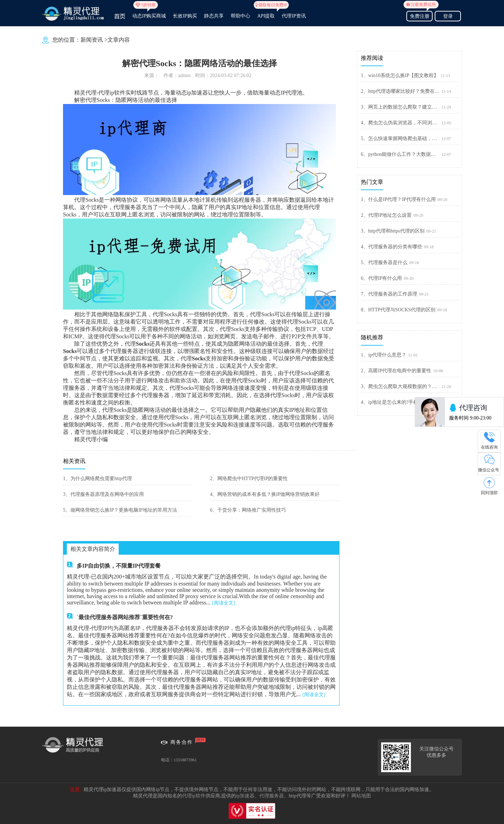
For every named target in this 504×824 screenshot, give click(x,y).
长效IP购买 (185, 16)
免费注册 (419, 15)
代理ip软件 (194, 796)
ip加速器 (245, 796)
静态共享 (214, 16)
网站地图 (361, 796)
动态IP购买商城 (149, 13)
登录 (448, 16)
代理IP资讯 (294, 16)
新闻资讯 (92, 40)
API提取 (266, 13)
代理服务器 (272, 796)
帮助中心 (240, 16)
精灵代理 (85, 93)
